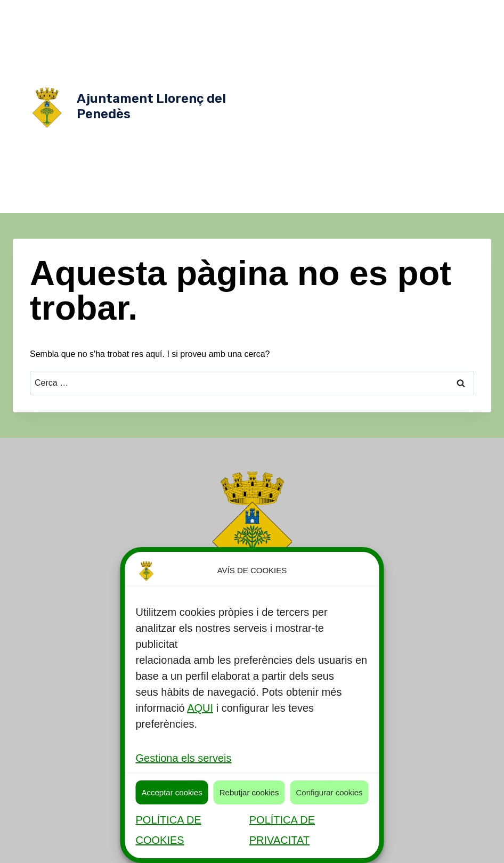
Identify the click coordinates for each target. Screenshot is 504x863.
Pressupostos (319, 202)
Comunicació (350, 160)
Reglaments (382, 139)
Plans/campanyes (323, 139)
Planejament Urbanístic (429, 117)
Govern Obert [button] (389, 53)
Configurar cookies (329, 792)
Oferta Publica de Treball (355, 181)
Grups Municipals (412, 75)
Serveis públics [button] (337, 11)
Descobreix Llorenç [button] (416, 11)
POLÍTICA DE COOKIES (168, 830)
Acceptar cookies (172, 792)
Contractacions (407, 160)
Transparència (439, 202)
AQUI (200, 708)
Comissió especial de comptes (337, 96)
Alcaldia (441, 53)
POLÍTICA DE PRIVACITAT (282, 830)
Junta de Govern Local (436, 96)
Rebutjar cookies (249, 792)
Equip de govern (346, 75)
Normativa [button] (328, 53)
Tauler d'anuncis (440, 139)
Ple (298, 117)
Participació (426, 181)
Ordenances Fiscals (347, 117)
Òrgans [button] (433, 32)
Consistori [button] (383, 32)
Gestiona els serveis (183, 758)
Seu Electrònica (379, 202)
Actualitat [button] (330, 32)
